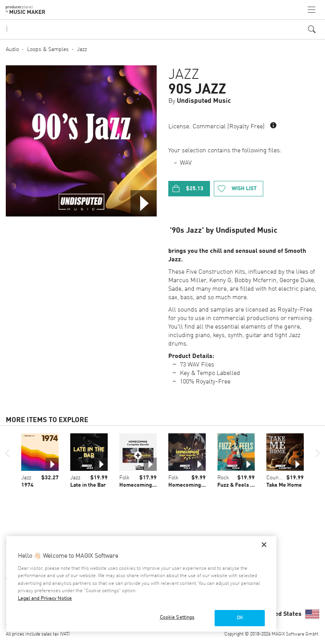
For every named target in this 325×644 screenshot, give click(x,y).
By (200, 101)
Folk (124, 478)
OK (240, 618)
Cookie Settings (177, 618)
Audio (12, 49)
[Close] (264, 545)
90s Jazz (197, 90)
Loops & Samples (48, 49)
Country (276, 478)
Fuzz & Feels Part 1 (241, 485)
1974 (27, 485)
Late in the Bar (88, 485)
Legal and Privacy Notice (45, 599)
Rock (223, 478)
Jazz (82, 49)
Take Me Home (284, 485)
